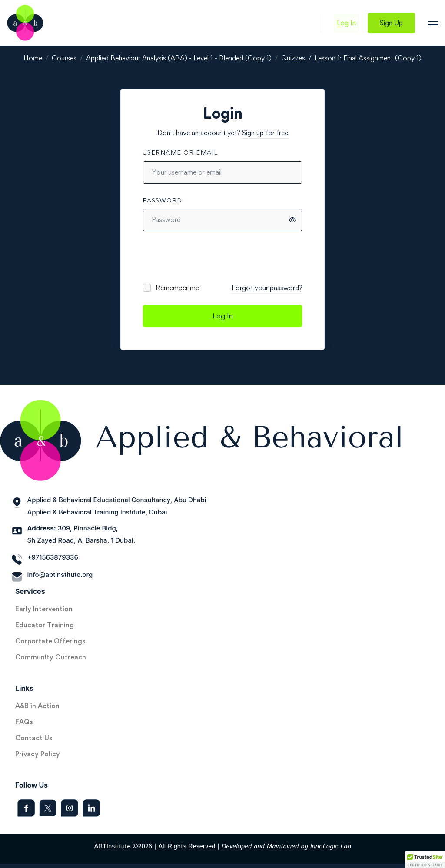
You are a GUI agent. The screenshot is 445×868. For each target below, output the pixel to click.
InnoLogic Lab (331, 846)
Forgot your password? (267, 288)
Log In (223, 316)
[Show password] (292, 220)
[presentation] (201, 257)
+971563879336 (53, 557)
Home (33, 58)
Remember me (171, 288)
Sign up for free (265, 133)
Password (162, 200)
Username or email (180, 152)
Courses (64, 58)
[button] (425, 860)
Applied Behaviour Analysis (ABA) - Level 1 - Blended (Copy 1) (179, 58)
